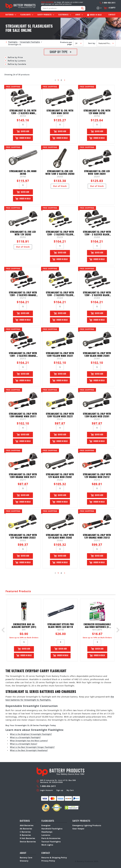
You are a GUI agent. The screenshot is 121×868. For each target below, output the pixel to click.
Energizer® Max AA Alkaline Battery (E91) (24, 626)
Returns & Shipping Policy (54, 858)
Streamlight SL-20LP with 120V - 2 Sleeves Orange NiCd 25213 (23, 294)
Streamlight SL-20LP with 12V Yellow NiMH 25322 (23, 537)
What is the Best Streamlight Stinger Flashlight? (32, 747)
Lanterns (46, 835)
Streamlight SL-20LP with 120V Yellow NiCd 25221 (60, 415)
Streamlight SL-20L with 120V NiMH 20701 (60, 112)
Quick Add (23, 131)
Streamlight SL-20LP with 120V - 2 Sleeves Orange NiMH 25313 (23, 355)
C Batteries (25, 832)
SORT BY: (92, 43)
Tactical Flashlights (51, 842)
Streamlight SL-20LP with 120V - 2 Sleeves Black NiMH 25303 (97, 294)
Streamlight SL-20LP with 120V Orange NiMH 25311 (23, 415)
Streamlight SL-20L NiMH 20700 (23, 173)
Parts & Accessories (51, 838)
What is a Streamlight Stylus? (24, 744)
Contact (112, 15)
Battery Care (26, 858)
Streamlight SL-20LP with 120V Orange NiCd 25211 (23, 476)
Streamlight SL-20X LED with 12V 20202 (23, 233)
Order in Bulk (23, 138)
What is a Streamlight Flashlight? (25, 737)
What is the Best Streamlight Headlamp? (29, 750)
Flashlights (26, 15)
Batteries (10, 15)
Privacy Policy (48, 861)
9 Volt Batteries (27, 838)
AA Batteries (26, 829)
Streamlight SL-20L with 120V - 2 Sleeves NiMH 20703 (23, 112)
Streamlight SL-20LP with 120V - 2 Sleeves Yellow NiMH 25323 (60, 294)
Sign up (60, 790)
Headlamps (47, 832)
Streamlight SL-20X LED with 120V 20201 (97, 173)
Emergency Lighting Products (87, 825)
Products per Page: (66, 43)
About (78, 15)
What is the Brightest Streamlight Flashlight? (31, 734)
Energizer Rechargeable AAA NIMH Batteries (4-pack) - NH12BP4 (97, 626)
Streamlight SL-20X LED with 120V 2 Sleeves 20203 (60, 173)
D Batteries (25, 835)
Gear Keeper (78, 829)
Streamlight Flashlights (30, 42)
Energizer (46, 825)
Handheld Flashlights (52, 829)
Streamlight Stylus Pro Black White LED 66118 (61, 626)
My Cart (70, 790)
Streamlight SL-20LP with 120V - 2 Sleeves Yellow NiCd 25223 (60, 233)
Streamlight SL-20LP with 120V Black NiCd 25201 (97, 415)
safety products (81, 821)
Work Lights (47, 845)
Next (117, 630)
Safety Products (45, 15)
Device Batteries (28, 842)
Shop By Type (60, 52)
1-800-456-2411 (107, 3)
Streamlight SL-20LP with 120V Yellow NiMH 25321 (60, 355)
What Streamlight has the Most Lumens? (29, 741)
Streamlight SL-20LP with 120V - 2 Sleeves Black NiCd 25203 (97, 233)
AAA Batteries (27, 825)
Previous (4, 630)
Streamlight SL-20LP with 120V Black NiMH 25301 (97, 355)
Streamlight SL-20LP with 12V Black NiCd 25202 (60, 476)
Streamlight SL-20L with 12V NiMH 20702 (97, 112)
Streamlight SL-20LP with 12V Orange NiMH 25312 (97, 537)
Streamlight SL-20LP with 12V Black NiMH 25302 (60, 537)
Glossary (24, 861)
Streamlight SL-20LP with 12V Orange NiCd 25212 (97, 476)
